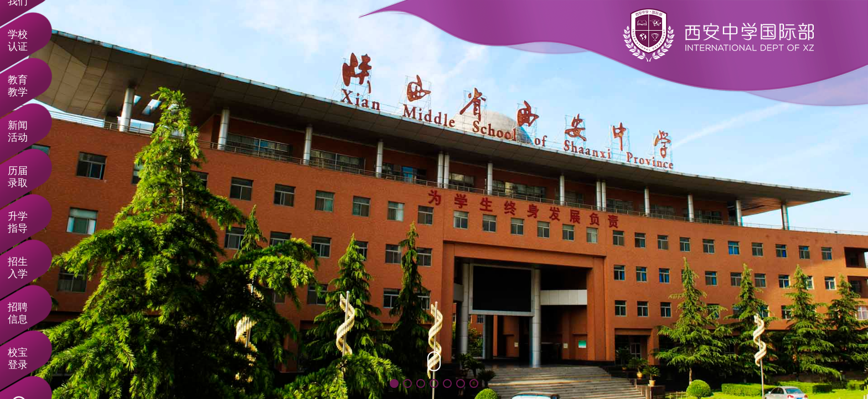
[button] (394, 383)
